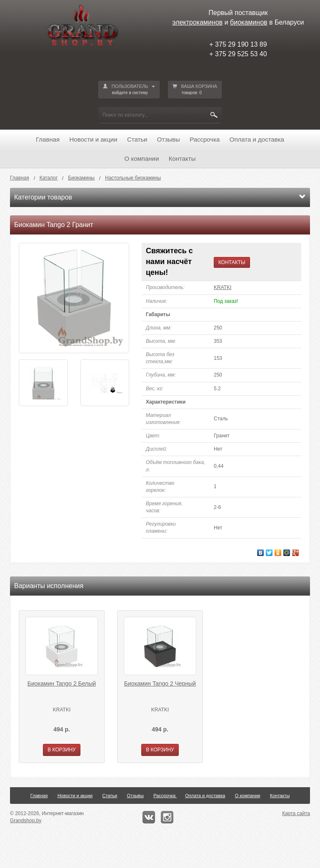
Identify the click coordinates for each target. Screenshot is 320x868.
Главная (48, 139)
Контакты (182, 158)
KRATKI (222, 287)
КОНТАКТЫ (232, 262)
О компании (142, 158)
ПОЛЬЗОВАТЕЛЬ (129, 90)
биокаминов (249, 22)
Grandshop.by (26, 821)
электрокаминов (198, 22)
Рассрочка (205, 139)
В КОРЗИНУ (61, 750)
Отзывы (169, 139)
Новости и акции (94, 139)
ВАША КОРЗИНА (195, 90)
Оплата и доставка (257, 139)
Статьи (137, 139)
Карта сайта (296, 813)
